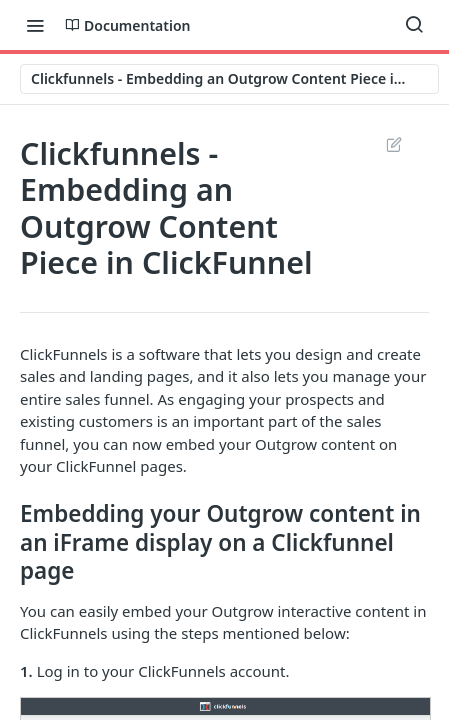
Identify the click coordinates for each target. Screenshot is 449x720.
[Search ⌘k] (414, 25)
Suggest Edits (393, 144)
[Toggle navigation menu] (35, 25)
